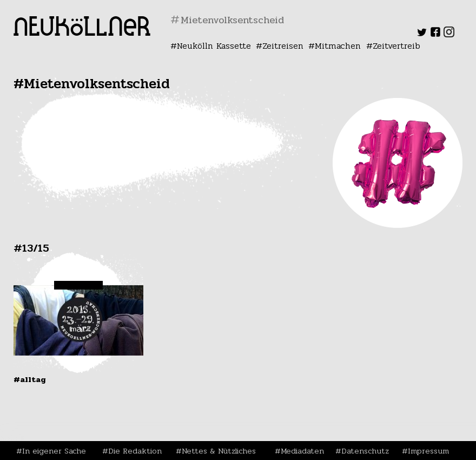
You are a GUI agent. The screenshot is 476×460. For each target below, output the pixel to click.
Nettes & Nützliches (219, 451)
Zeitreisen (283, 46)
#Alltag (30, 379)
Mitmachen (338, 46)
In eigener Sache (54, 451)
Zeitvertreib (396, 46)
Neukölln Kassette (214, 46)
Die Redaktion (135, 451)
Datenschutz (365, 451)
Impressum (428, 451)
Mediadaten (302, 451)
